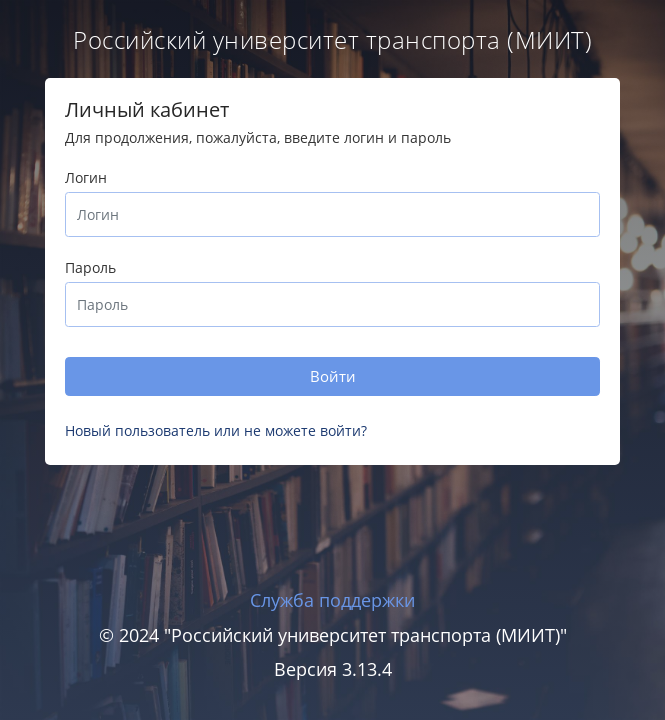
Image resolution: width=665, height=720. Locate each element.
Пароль (90, 267)
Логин (86, 177)
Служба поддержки (332, 600)
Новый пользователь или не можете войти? (216, 430)
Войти (333, 376)
